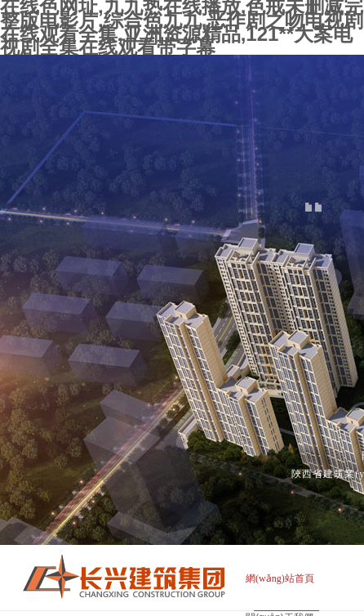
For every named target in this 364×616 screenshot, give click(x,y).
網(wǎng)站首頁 (280, 578)
